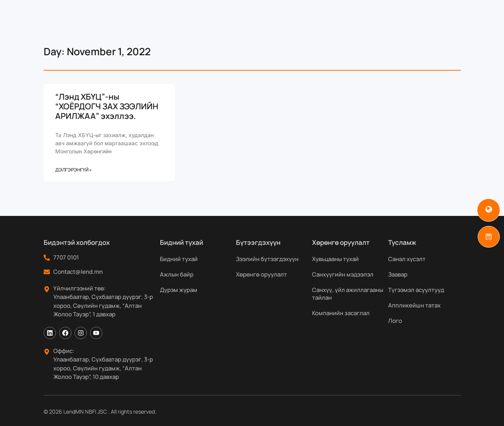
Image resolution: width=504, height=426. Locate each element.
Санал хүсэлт (407, 259)
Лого (395, 321)
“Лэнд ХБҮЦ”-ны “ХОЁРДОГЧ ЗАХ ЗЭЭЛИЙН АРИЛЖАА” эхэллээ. (107, 106)
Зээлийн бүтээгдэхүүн (267, 259)
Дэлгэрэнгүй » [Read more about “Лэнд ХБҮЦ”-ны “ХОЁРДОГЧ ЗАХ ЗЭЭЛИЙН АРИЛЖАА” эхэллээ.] (74, 170)
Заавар (398, 274)
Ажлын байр (177, 274)
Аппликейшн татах (414, 305)
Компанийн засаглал (341, 313)
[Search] (474, 12)
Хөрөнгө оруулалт (261, 274)
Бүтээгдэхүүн (221, 12)
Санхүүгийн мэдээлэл (343, 274)
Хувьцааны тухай (335, 259)
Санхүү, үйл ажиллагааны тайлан (348, 294)
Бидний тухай (159, 12)
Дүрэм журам (179, 290)
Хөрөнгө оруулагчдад (297, 12)
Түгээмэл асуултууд (416, 290)
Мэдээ (357, 12)
